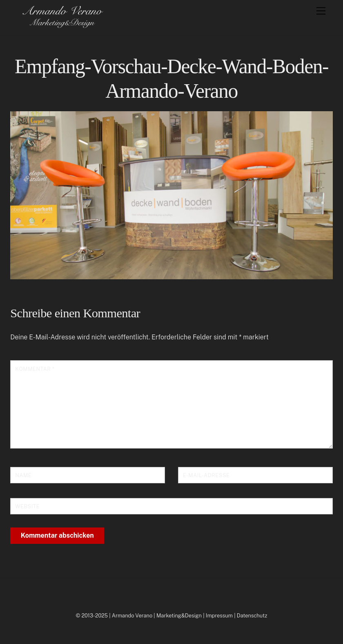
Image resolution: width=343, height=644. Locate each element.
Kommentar (35, 369)
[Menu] (321, 11)
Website (27, 506)
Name (23, 475)
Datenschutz (252, 616)
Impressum (219, 616)
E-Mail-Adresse (206, 475)
